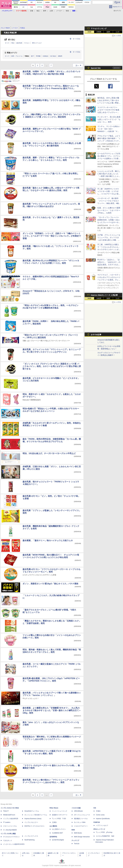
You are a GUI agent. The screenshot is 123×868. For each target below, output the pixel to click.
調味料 (60, 56)
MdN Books (78, 833)
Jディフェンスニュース (82, 815)
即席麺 (38, 56)
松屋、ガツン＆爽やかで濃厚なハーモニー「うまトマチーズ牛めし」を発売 (109, 210)
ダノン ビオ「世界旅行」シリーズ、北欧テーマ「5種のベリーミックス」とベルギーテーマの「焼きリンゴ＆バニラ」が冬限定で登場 (52, 236)
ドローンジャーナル (10, 826)
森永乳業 (19, 43)
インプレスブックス (31, 836)
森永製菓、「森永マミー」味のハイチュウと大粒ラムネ (48, 540)
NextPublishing (29, 840)
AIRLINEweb (78, 811)
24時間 (99, 32)
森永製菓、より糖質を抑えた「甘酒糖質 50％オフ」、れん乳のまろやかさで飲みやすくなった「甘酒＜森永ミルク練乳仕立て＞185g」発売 (52, 710)
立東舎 (54, 822)
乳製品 (27, 56)
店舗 (32, 11)
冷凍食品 (45, 56)
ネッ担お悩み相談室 (10, 830)
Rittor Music (54, 808)
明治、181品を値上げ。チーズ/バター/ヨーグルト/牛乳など (49, 453)
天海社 (98, 811)
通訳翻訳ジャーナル (81, 819)
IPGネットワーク (99, 829)
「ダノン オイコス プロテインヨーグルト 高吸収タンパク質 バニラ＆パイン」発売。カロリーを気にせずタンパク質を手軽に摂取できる (52, 366)
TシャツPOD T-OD (59, 819)
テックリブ (75, 840)
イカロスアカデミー (81, 826)
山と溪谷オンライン (59, 829)
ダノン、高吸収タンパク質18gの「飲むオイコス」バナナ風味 (50, 584)
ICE (95, 808)
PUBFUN (97, 822)
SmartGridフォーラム (32, 811)
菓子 (33, 56)
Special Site (96, 68)
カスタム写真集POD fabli (105, 836)
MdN (73, 830)
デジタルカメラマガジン (11, 837)
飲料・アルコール (17, 56)
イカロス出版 (76, 808)
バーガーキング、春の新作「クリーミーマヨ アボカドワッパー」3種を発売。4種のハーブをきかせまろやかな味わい (109, 203)
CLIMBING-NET (57, 833)
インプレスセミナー (31, 822)
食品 (38, 11)
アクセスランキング (99, 29)
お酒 (51, 11)
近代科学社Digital (58, 840)
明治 (13, 43)
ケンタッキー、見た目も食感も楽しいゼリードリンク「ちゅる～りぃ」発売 (109, 119)
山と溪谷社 (53, 826)
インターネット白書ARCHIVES (14, 844)
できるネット (8, 840)
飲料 (45, 11)
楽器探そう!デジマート (60, 815)
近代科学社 (53, 837)
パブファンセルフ (102, 825)
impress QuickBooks (103, 819)
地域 (67, 11)
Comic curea (100, 815)
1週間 (108, 32)
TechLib (77, 844)
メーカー (59, 11)
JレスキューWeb (80, 822)
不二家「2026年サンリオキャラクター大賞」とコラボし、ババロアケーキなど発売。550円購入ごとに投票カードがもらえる (109, 194)
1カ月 (118, 32)
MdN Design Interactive (82, 837)
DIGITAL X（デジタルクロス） (35, 826)
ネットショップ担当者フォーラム (36, 815)
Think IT (6, 811)
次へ (79, 65)
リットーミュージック (60, 811)
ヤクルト (27, 43)
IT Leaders (7, 822)
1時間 (89, 32)
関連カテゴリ (12, 53)
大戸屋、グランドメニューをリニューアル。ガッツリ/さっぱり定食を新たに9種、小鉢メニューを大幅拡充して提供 (109, 240)
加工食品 (53, 56)
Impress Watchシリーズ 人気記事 (104, 295)
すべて (7, 43)
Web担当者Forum (9, 815)
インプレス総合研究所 (11, 819)
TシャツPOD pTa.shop (104, 832)
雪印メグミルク (37, 43)
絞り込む (12, 40)
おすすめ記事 (96, 335)
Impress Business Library (33, 819)
